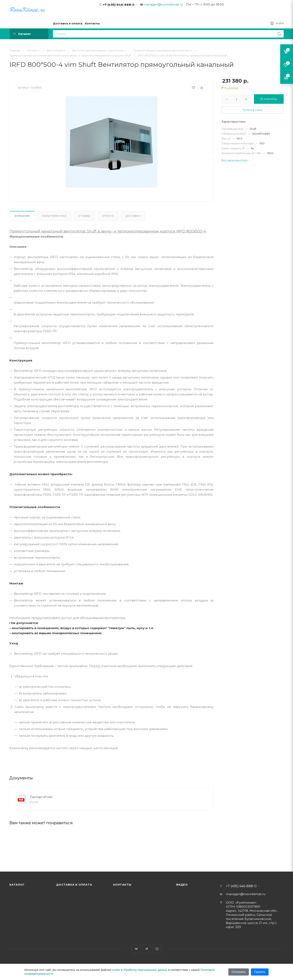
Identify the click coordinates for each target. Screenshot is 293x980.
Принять (260, 972)
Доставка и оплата (74, 885)
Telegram (147, 949)
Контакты (122, 885)
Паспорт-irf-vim (41, 797)
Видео (182, 885)
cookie (116, 970)
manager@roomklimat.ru (163, 4)
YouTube (157, 949)
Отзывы (84, 216)
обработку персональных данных (145, 970)
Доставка (133, 216)
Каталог (17, 885)
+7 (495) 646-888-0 (119, 5)
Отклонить (239, 972)
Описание (22, 216)
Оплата (108, 216)
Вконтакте (136, 949)
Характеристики (54, 216)
